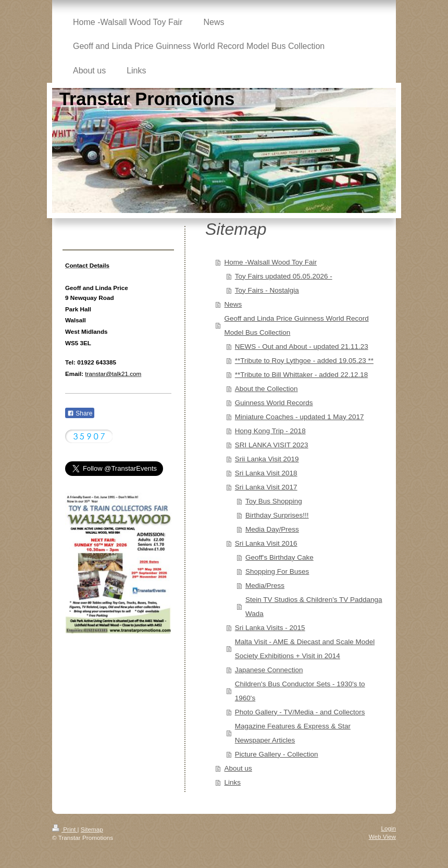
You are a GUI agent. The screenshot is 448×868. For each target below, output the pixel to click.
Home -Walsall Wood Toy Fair (271, 262)
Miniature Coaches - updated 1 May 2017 (300, 417)
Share (80, 413)
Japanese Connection (269, 670)
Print (65, 829)
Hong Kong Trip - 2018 (270, 431)
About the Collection (266, 389)
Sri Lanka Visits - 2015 (270, 628)
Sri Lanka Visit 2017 (266, 487)
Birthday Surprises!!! (277, 515)
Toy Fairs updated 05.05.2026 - (284, 276)
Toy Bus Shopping (274, 501)
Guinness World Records (274, 403)
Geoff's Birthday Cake (279, 557)
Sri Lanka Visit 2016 (266, 543)
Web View (382, 836)
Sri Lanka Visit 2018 (266, 473)
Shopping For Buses (277, 571)
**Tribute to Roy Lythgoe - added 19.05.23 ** (304, 361)
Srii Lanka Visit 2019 (267, 459)
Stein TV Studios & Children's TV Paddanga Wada (314, 607)
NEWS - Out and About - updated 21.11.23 (302, 347)
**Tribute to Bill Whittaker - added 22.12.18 (301, 375)
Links (233, 782)
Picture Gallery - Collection (277, 754)
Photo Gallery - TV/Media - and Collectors (300, 712)
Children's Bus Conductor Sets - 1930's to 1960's (300, 691)
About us (238, 768)
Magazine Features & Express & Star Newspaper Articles (293, 733)
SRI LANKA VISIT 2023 (272, 445)
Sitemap (92, 829)
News (233, 304)
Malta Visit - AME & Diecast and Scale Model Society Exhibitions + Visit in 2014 (305, 649)
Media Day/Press (272, 529)
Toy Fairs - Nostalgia (267, 290)
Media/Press (265, 586)
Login (388, 828)
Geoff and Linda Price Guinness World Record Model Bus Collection (297, 325)
